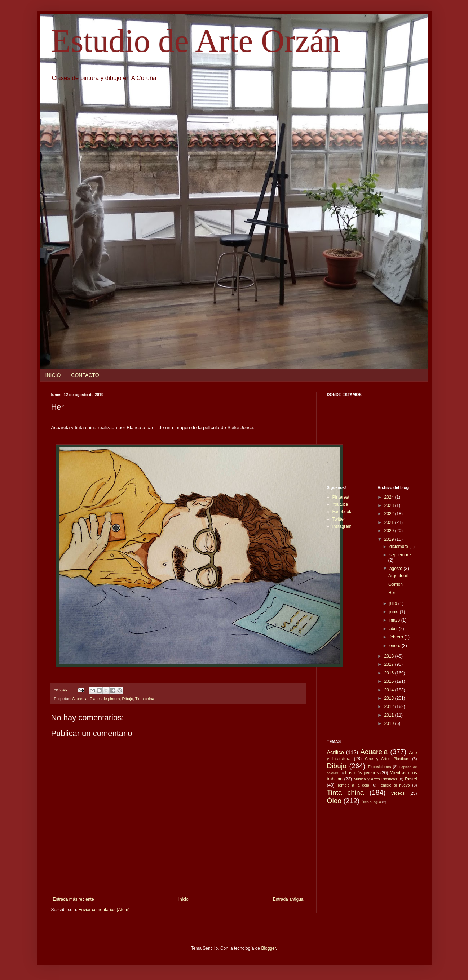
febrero (397, 637)
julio (394, 603)
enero (396, 646)
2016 (390, 673)
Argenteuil (398, 576)
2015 (390, 681)
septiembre (400, 555)
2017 (390, 664)
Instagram (342, 526)
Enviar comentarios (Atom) (104, 910)
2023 (390, 505)
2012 (390, 707)
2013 (390, 698)
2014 (390, 690)
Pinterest (341, 497)
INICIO (53, 375)
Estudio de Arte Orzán (196, 41)
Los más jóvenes (362, 773)
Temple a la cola (353, 785)
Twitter (339, 519)
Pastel (411, 779)
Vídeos (398, 793)
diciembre (399, 547)
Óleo (334, 801)
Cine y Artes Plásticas (387, 759)
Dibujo (128, 699)
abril (394, 629)
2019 (390, 539)
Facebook (342, 512)
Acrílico (335, 752)
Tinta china (145, 699)
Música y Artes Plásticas (376, 779)
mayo (395, 620)
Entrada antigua (288, 899)
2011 (390, 715)
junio (395, 612)
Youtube (340, 504)
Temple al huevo (394, 785)
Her (392, 593)
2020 (390, 531)
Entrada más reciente (74, 899)
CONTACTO (85, 375)
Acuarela (80, 699)
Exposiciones (380, 767)
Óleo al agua (371, 802)
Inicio (184, 899)
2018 (390, 656)
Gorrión (396, 584)
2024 (390, 497)
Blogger (268, 948)
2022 (390, 514)
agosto (396, 569)
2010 (390, 723)
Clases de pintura (105, 699)
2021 (390, 522)
